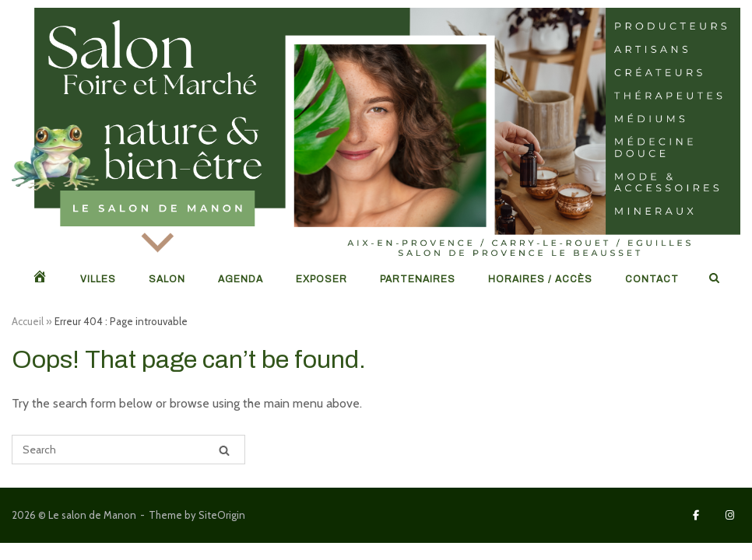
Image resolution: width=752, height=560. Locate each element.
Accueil (28, 321)
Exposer (322, 279)
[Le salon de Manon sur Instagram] (730, 515)
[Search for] (128, 450)
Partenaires (418, 279)
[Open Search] (714, 279)
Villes (98, 279)
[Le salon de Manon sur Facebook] (696, 515)
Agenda (241, 279)
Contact (652, 279)
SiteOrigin (222, 515)
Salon (167, 279)
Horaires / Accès (540, 279)
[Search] (224, 450)
